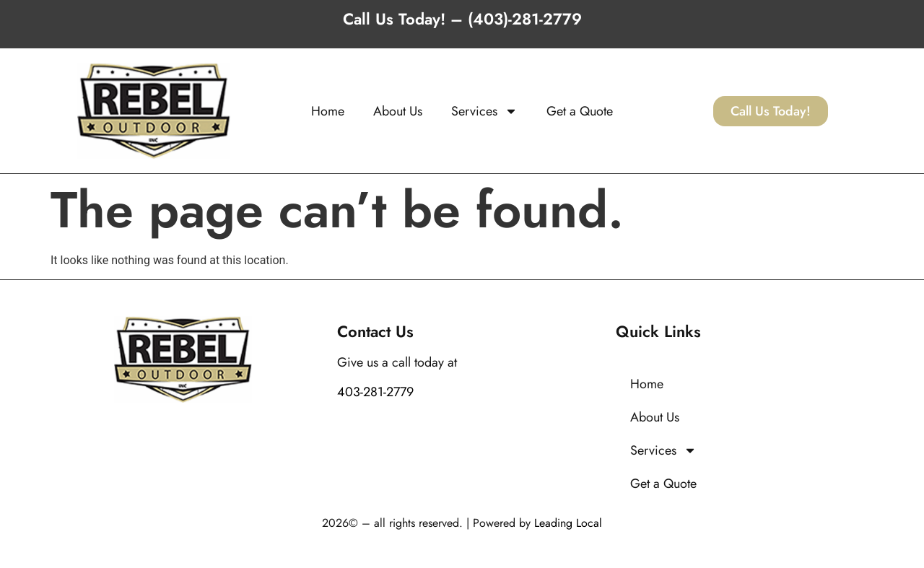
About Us (398, 111)
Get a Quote (580, 111)
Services (484, 111)
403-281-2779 (375, 392)
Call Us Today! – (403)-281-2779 (462, 19)
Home (328, 111)
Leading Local (568, 523)
